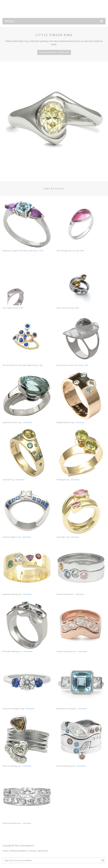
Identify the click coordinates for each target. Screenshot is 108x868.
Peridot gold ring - (81, 455)
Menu (54, 21)
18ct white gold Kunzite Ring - (81, 226)
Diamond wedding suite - (27, 798)
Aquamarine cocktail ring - (27, 397)
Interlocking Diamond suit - (81, 626)
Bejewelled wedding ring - (27, 569)
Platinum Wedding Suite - (81, 741)
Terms (5, 851)
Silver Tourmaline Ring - (81, 283)
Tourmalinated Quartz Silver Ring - (81, 340)
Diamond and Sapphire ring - (27, 684)
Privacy (33, 851)
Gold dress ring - (27, 455)
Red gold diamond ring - (81, 397)
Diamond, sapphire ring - (27, 512)
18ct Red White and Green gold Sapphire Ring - (27, 340)
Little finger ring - (81, 512)
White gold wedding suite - (27, 626)
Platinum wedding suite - (27, 741)
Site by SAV (43, 851)
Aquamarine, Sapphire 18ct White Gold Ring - (27, 226)
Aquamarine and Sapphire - (81, 684)
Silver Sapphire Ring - (27, 283)
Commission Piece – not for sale (54, 52)
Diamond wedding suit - (81, 569)
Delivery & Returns (19, 851)
